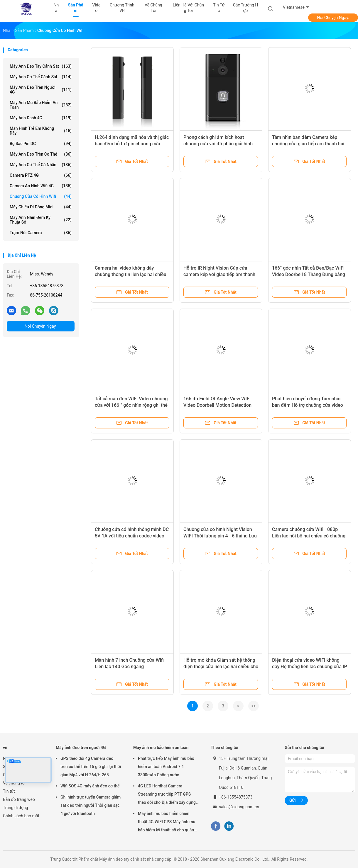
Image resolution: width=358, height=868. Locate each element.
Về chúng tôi (14, 783)
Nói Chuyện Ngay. (333, 18)
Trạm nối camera (41, 233)
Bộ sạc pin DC (41, 144)
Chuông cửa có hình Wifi (41, 196)
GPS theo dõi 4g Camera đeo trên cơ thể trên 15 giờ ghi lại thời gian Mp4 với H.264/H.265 (91, 767)
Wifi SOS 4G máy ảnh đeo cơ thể (90, 786)
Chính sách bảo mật (21, 816)
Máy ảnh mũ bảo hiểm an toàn (41, 105)
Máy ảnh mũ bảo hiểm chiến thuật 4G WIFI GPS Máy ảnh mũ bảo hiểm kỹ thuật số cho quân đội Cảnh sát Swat (167, 823)
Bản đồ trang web (19, 799)
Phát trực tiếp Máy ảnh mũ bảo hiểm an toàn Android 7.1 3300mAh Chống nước (166, 767)
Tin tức (9, 791)
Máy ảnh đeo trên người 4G (41, 90)
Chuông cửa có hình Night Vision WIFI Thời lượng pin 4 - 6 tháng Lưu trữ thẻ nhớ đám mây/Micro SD (220, 536)
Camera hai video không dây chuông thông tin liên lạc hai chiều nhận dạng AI (131, 274)
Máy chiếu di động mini (41, 207)
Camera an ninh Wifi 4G (41, 186)
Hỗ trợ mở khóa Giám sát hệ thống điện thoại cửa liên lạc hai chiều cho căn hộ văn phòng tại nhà (221, 667)
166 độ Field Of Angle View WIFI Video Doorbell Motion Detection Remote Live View (217, 405)
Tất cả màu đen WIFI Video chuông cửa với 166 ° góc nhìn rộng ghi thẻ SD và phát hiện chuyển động (131, 405)
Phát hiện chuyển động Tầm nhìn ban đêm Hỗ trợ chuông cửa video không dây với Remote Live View (308, 405)
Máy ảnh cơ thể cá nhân (41, 165)
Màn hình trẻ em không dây (41, 131)
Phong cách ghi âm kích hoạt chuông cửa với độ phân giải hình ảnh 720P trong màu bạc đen (218, 144)
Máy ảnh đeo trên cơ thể (41, 154)
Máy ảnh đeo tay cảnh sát (41, 66)
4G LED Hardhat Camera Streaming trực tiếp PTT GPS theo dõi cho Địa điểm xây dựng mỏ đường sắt (167, 795)
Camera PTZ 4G (41, 175)
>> (254, 706)
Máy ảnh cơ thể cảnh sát (41, 77)
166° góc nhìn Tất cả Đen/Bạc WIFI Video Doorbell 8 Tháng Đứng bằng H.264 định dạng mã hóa (309, 274)
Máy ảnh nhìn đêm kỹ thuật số (41, 220)
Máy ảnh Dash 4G (41, 118)
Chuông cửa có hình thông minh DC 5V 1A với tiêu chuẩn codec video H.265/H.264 (132, 536)
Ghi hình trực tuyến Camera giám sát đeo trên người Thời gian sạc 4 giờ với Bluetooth (91, 805)
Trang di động (16, 808)
